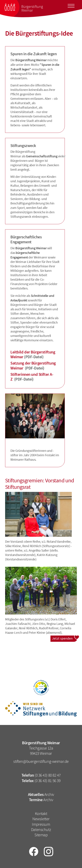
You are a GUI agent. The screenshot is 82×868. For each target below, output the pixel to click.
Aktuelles (36, 795)
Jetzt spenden (65, 638)
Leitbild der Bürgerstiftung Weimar (33, 355)
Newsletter (41, 819)
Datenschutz (41, 830)
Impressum (41, 824)
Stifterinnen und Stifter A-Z (32, 377)
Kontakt (41, 814)
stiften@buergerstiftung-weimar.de (41, 761)
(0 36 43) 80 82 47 (48, 775)
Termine (36, 800)
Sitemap (41, 835)
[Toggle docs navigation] (71, 5)
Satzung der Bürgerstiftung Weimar (33, 366)
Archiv (49, 795)
